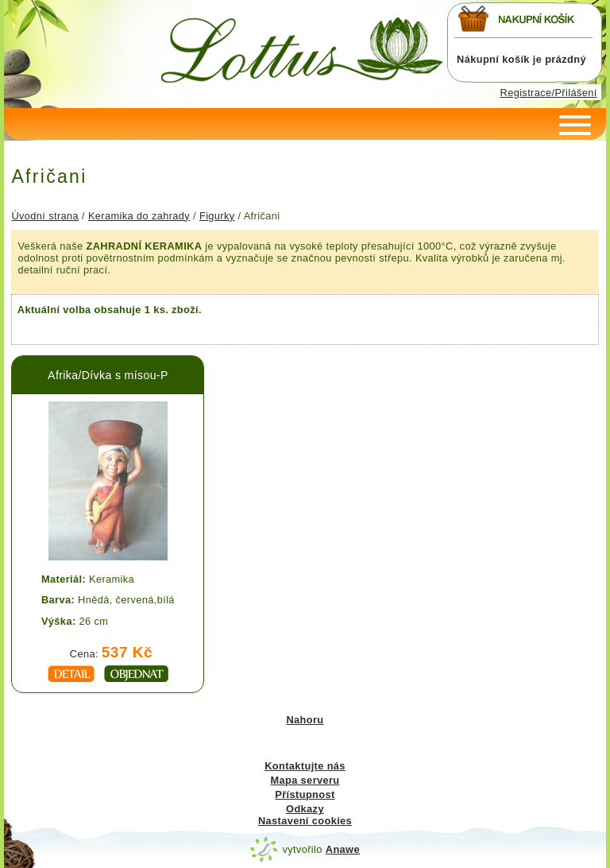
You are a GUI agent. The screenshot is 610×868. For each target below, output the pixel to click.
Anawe (343, 849)
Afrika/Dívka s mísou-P (108, 375)
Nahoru (305, 720)
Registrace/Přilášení (549, 93)
